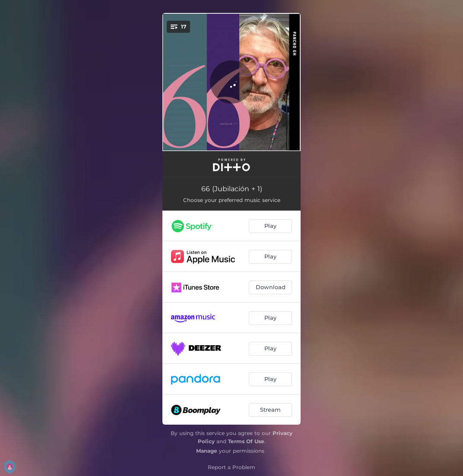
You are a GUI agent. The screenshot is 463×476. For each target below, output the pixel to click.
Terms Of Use (246, 441)
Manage (207, 451)
